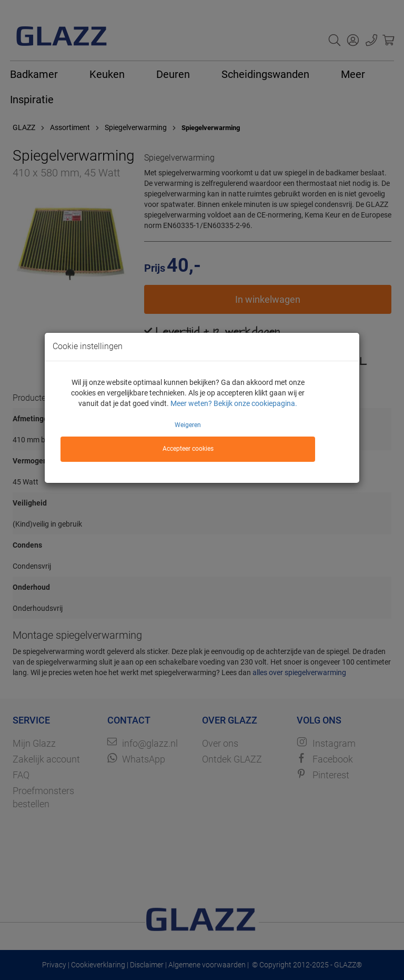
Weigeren (188, 425)
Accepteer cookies (188, 449)
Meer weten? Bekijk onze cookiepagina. (234, 403)
